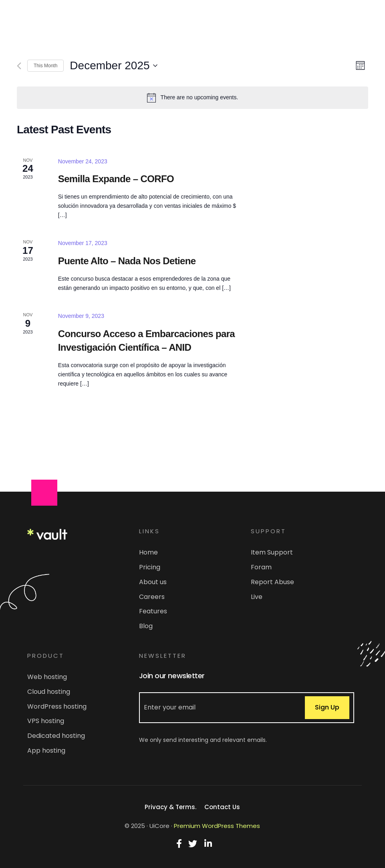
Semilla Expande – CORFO (116, 179)
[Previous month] (19, 66)
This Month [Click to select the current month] (45, 66)
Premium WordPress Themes (217, 826)
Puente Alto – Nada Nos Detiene (127, 261)
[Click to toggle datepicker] (113, 66)
